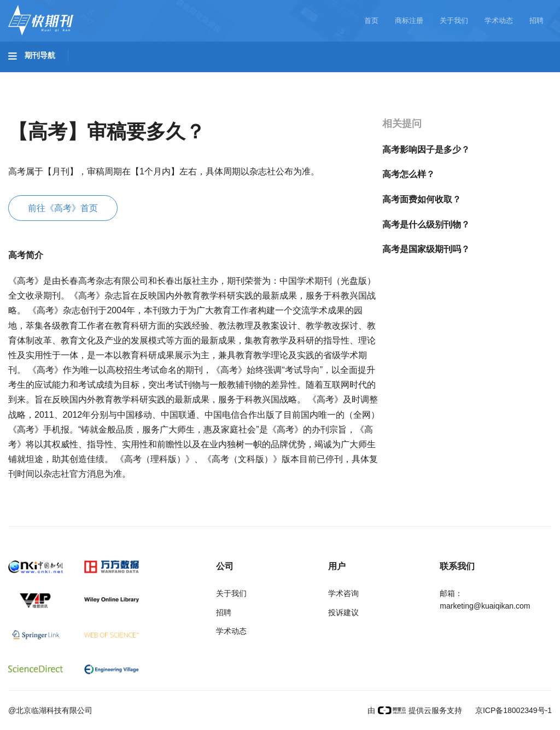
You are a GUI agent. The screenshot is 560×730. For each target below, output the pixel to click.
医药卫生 (266, 77)
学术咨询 (343, 593)
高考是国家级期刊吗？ (426, 249)
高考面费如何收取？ (422, 199)
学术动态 (499, 21)
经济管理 (36, 108)
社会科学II (501, 77)
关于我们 (454, 21)
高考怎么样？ (409, 174)
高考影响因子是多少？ (426, 150)
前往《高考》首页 (63, 208)
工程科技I (93, 77)
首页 (371, 21)
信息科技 (322, 77)
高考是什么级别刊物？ (426, 224)
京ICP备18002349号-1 (512, 710)
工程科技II (152, 77)
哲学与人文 (381, 77)
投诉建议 (343, 612)
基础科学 (36, 77)
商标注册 (409, 21)
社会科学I (442, 77)
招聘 (536, 21)
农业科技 (210, 77)
